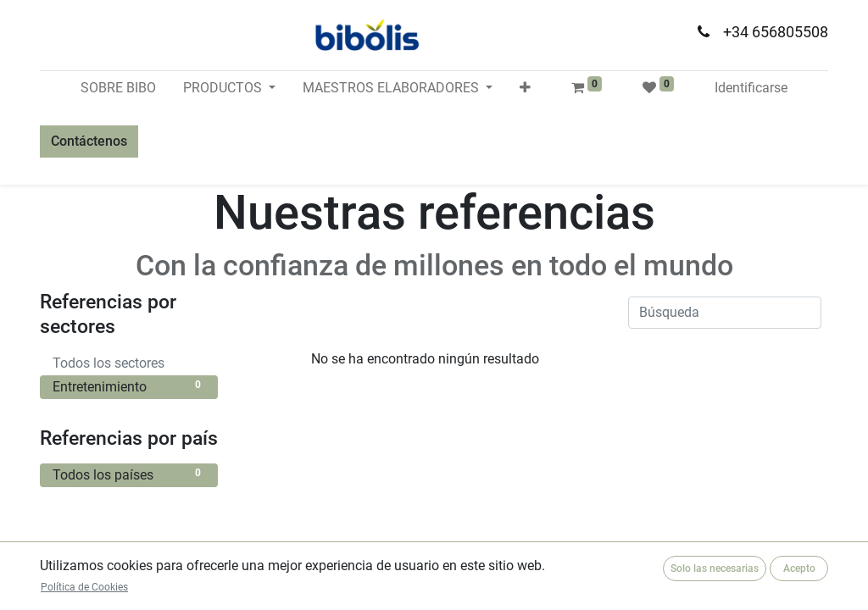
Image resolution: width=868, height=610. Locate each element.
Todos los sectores (129, 362)
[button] (525, 88)
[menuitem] (118, 88)
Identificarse (751, 88)
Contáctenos (89, 141)
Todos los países (129, 474)
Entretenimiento (129, 386)
